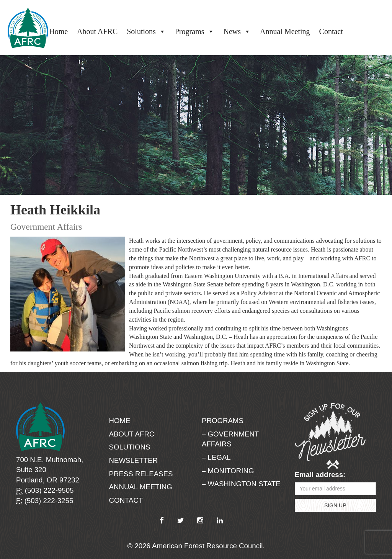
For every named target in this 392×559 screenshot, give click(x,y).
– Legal (216, 457)
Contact (331, 31)
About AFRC (97, 31)
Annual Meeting (285, 31)
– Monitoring (228, 471)
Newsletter (134, 460)
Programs (195, 31)
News (237, 31)
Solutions (146, 31)
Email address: (320, 475)
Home (58, 31)
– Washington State (241, 484)
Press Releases (141, 474)
